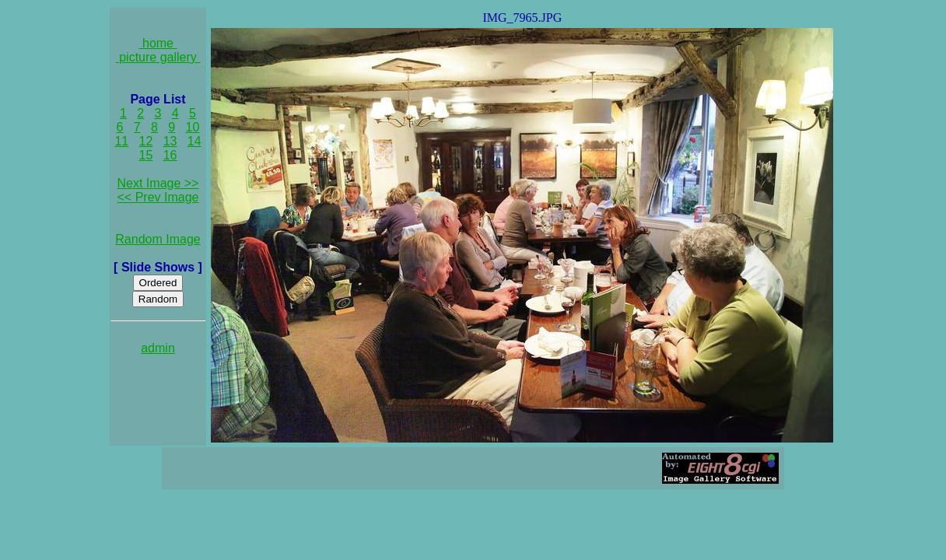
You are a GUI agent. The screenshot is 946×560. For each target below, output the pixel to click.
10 (193, 127)
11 (121, 141)
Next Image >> (158, 183)
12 (146, 141)
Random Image (158, 239)
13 (170, 141)
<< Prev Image (158, 197)
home (158, 43)
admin (158, 348)
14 (194, 141)
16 (170, 155)
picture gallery (158, 57)
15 (146, 155)
